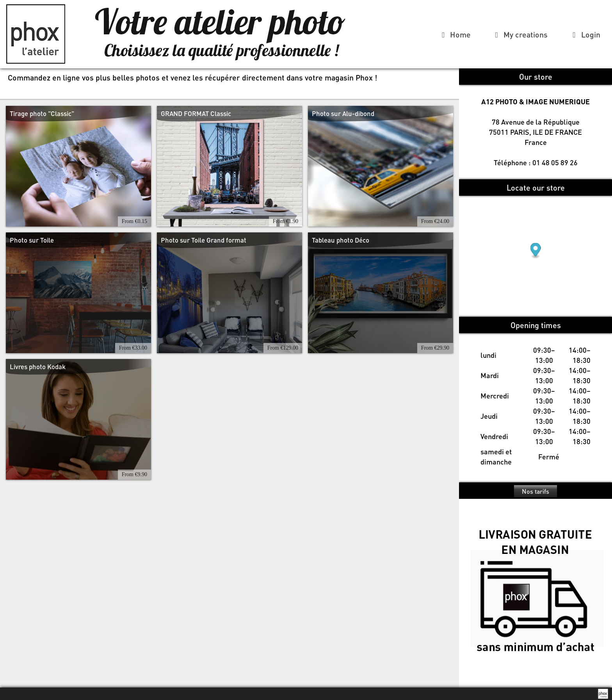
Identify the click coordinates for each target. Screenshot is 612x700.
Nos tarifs (535, 491)
